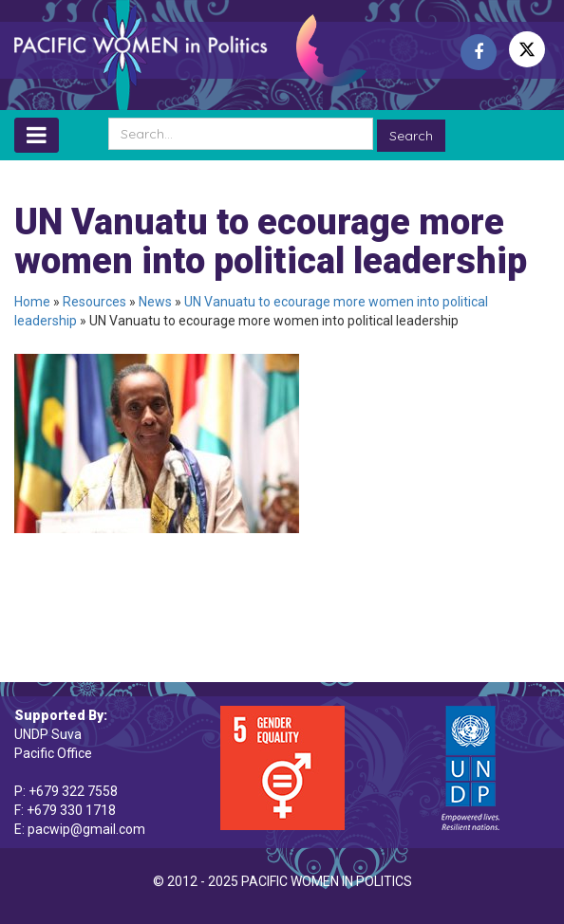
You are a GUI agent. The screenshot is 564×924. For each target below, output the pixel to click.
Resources (94, 302)
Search (411, 136)
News (155, 302)
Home (32, 302)
